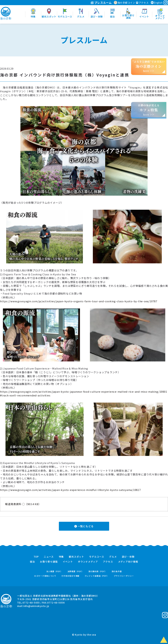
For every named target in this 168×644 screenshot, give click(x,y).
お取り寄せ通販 (49, 562)
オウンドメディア (88, 562)
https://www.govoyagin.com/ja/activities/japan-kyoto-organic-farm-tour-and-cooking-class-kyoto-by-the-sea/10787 (79, 301)
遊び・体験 (128, 557)
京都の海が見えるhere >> (149, 110)
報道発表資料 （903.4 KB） (23, 504)
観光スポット (76, 557)
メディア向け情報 (128, 562)
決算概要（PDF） (76, 571)
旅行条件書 (117, 571)
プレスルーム (101, 3)
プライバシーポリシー (124, 576)
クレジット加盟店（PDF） (97, 576)
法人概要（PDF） (54, 571)
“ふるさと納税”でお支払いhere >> (149, 66)
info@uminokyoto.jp (36, 606)
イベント (68, 562)
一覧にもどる (84, 526)
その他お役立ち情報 (70, 576)
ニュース (49, 557)
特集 (61, 557)
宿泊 (32, 562)
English (157, 3)
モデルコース (97, 557)
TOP (36, 557)
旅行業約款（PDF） (98, 571)
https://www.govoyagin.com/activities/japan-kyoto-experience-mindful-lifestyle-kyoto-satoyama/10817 (70, 490)
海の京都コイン (124, 3)
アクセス (142, 3)
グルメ (113, 557)
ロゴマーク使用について (45, 576)
